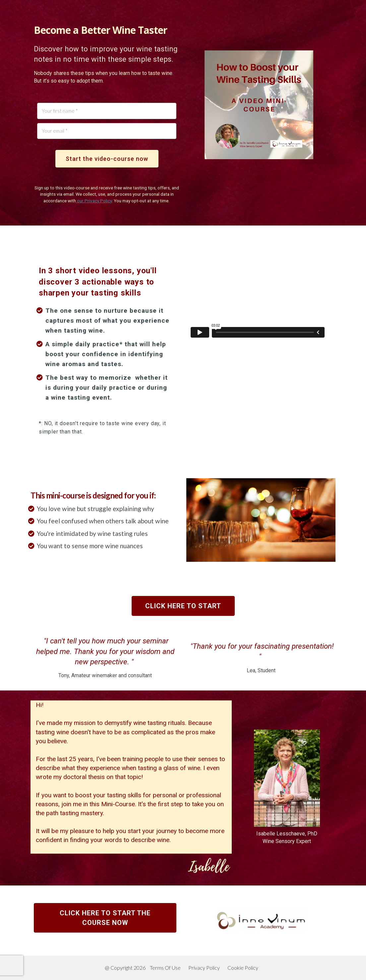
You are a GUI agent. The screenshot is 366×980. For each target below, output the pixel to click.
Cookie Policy (243, 968)
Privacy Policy (204, 968)
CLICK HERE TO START (183, 606)
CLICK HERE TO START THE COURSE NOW (105, 918)
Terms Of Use (165, 968)
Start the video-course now (107, 159)
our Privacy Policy (94, 201)
